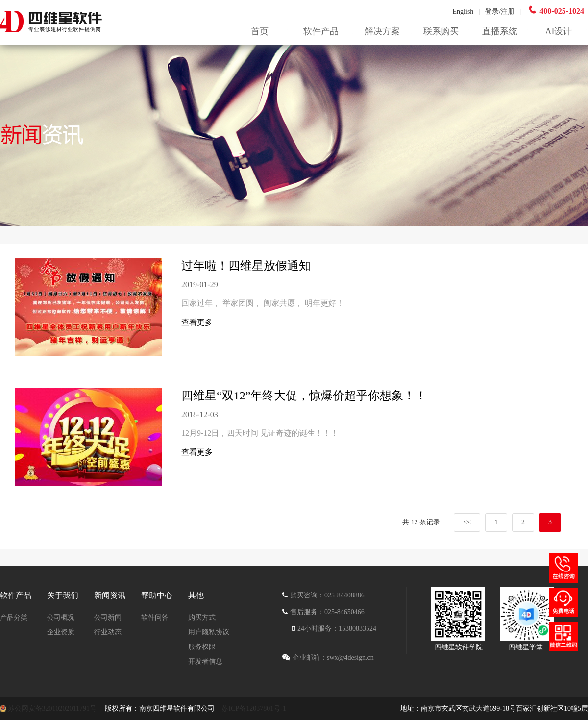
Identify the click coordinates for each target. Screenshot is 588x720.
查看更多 (197, 322)
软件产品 (321, 31)
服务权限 (202, 647)
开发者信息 (205, 661)
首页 (260, 31)
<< (467, 522)
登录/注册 (500, 12)
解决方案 (382, 31)
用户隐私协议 (209, 632)
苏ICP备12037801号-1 (254, 708)
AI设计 (559, 31)
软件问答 (155, 617)
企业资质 (61, 632)
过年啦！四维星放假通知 (246, 266)
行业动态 (108, 632)
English (466, 12)
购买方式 (202, 617)
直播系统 (500, 31)
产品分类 (14, 617)
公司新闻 (108, 617)
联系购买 (441, 31)
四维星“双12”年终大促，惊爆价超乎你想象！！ (304, 396)
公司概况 (61, 617)
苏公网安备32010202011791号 (53, 708)
